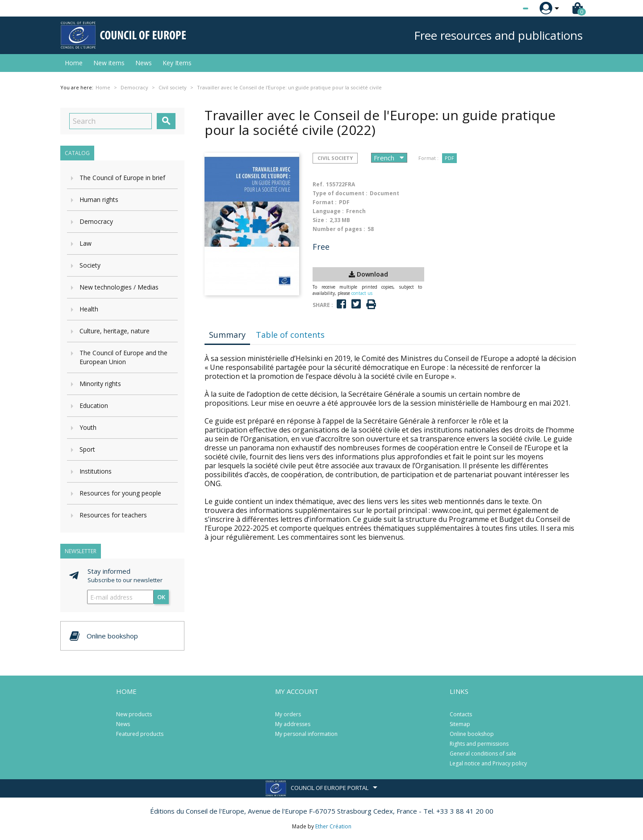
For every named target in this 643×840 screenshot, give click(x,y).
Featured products (140, 734)
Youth (88, 427)
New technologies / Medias (119, 287)
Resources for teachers (113, 515)
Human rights (99, 199)
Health (89, 309)
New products (134, 714)
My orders (288, 714)
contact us (362, 293)
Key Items (177, 63)
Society (90, 265)
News (144, 63)
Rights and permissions (479, 744)
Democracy (96, 221)
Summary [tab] (227, 335)
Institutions (96, 471)
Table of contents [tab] (290, 335)
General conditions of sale (483, 754)
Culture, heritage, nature (115, 331)
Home (74, 63)
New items (109, 63)
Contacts (461, 714)
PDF (449, 158)
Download (368, 274)
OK (161, 597)
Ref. (318, 184)
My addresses (293, 724)
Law (86, 243)
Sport (87, 449)
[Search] (111, 121)
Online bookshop (472, 734)
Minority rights (100, 384)
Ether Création (333, 826)
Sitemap (460, 724)
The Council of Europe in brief (122, 178)
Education (94, 405)
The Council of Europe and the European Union (123, 357)
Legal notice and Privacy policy (488, 763)
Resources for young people (120, 493)
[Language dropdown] (509, 8)
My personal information (306, 734)
